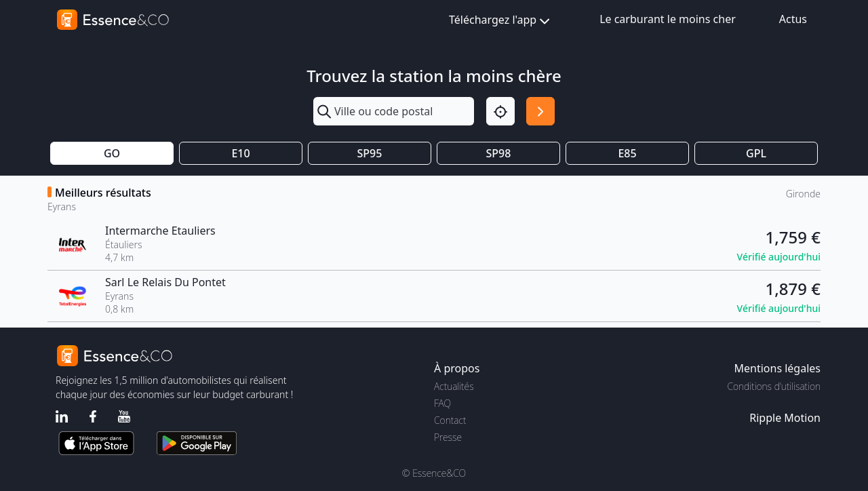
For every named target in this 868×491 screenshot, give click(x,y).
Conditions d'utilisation (774, 386)
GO (112, 153)
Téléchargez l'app (501, 21)
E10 (240, 153)
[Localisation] (500, 111)
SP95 (370, 153)
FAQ (442, 403)
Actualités (454, 386)
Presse (448, 437)
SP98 (499, 153)
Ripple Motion (785, 418)
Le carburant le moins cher (668, 19)
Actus (793, 19)
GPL (756, 153)
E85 (627, 153)
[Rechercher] (540, 111)
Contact (450, 420)
